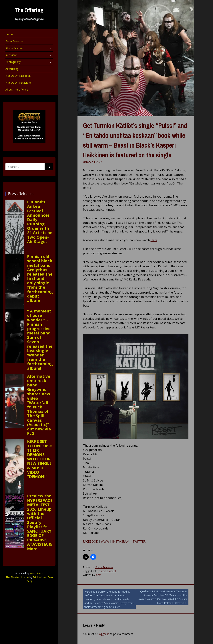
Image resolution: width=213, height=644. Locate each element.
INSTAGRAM (121, 541)
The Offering (29, 10)
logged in (104, 634)
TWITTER (139, 541)
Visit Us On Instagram (18, 83)
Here (154, 240)
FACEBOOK (90, 541)
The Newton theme (17, 577)
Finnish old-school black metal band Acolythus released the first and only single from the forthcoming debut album (40, 278)
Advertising (12, 69)
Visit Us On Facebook (18, 76)
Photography (13, 62)
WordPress (36, 573)
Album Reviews (14, 48)
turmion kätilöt (107, 571)
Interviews (11, 55)
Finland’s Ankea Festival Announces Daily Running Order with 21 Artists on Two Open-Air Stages (40, 222)
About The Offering (17, 90)
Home (9, 34)
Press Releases (14, 41)
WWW (105, 541)
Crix (98, 575)
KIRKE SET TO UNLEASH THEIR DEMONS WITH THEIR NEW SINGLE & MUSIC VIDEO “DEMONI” (40, 459)
